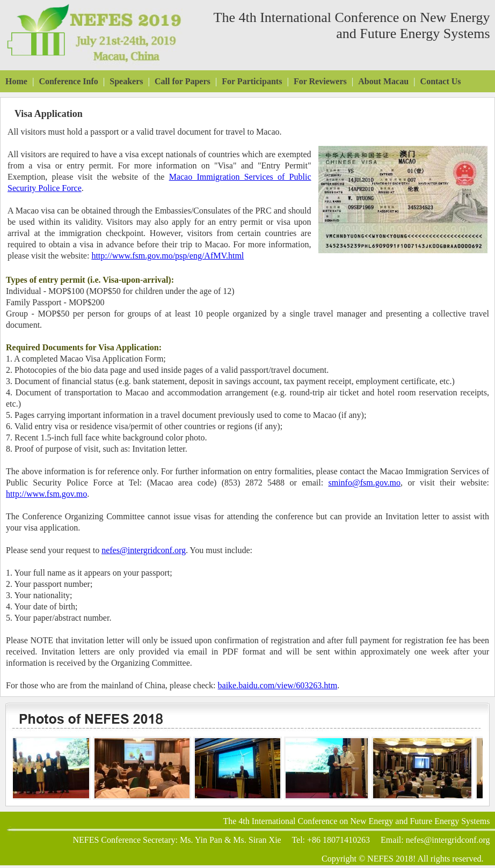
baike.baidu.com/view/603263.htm (278, 685)
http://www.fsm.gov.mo (46, 494)
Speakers (126, 81)
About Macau (383, 81)
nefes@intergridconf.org (144, 550)
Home (16, 81)
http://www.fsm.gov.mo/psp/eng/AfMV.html (168, 256)
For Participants (252, 81)
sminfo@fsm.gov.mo (364, 483)
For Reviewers (320, 81)
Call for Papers (183, 81)
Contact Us (441, 81)
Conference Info (68, 81)
